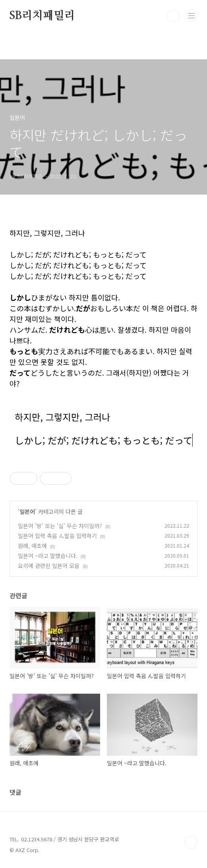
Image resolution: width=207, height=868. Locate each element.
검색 (174, 16)
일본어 (27, 511)
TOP (191, 843)
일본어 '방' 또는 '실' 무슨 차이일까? (60, 526)
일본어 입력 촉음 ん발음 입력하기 (57, 536)
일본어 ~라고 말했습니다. (48, 556)
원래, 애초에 (32, 546)
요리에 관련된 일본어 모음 (49, 566)
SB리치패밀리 (42, 16)
